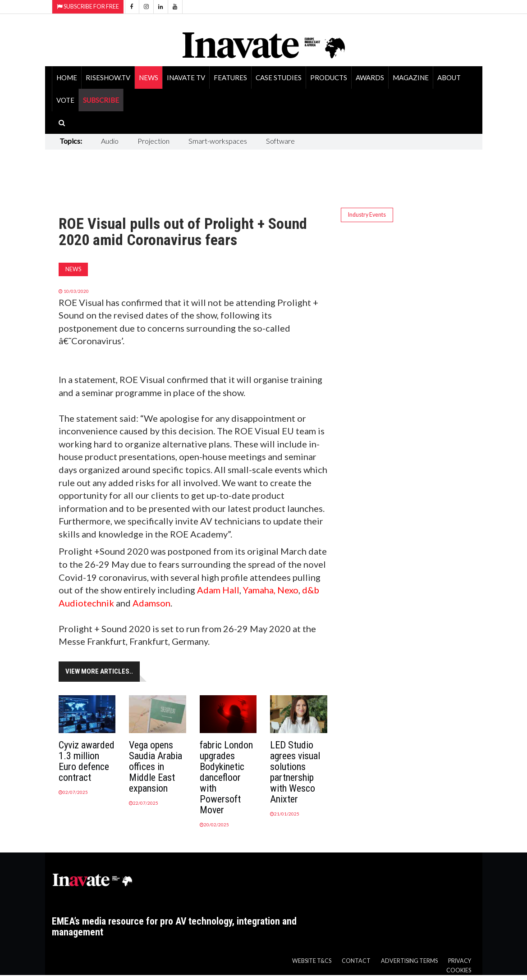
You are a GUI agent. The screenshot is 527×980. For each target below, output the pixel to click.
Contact (356, 961)
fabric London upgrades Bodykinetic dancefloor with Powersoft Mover (226, 777)
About (449, 77)
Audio (110, 141)
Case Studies (279, 77)
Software (280, 141)
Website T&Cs (312, 961)
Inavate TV (186, 77)
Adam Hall (218, 590)
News (149, 77)
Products (329, 77)
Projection (154, 141)
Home (67, 77)
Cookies (459, 970)
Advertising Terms (409, 961)
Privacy (460, 961)
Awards (370, 77)
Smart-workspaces (218, 141)
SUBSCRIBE (101, 100)
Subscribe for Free (88, 7)
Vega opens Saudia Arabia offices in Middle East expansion (156, 767)
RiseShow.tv (108, 77)
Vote (65, 100)
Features (230, 77)
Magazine (411, 77)
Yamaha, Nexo (271, 590)
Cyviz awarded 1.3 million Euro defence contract (87, 761)
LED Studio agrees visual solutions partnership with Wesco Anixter (295, 772)
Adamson (151, 603)
